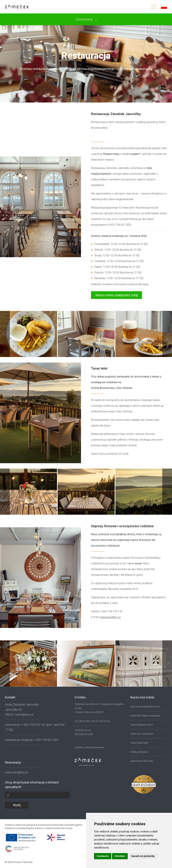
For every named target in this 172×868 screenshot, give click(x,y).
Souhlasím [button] (103, 856)
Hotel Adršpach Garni (141, 725)
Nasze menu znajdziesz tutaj (117, 295)
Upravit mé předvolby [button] (143, 856)
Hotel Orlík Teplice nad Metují (145, 716)
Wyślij (17, 805)
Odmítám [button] (120, 856)
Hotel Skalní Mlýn (139, 743)
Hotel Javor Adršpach (142, 734)
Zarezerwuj (84, 19)
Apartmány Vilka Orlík (141, 761)
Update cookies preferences (89, 747)
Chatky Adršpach (139, 752)
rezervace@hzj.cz (110, 617)
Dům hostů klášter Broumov (145, 707)
